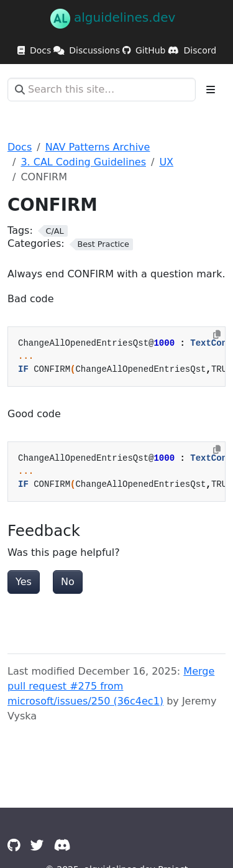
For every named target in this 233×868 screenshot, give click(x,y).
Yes (24, 582)
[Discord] (62, 845)
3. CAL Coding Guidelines (83, 162)
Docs (20, 147)
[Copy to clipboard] (217, 335)
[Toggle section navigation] (211, 90)
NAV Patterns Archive (98, 147)
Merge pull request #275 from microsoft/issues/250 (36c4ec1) (111, 686)
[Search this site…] (102, 90)
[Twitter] (37, 845)
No (68, 582)
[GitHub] (14, 845)
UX (166, 162)
